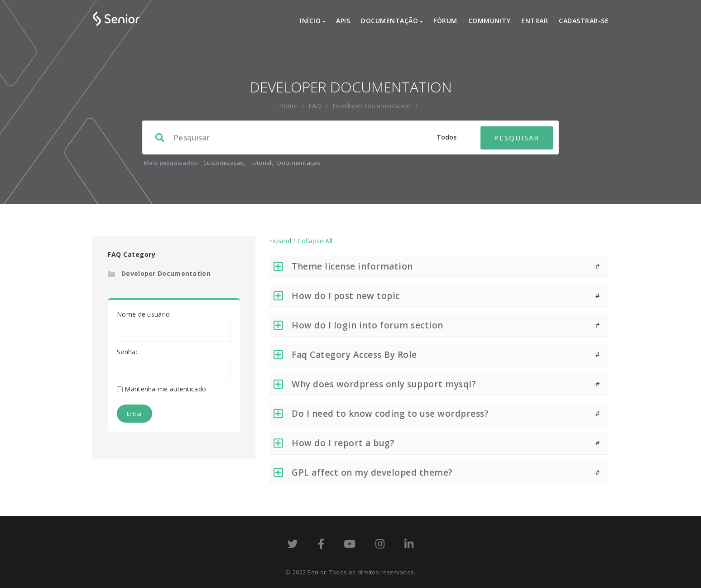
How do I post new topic (346, 296)
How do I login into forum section (367, 325)
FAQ (315, 106)
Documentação (392, 21)
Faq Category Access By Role (354, 355)
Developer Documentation (166, 273)
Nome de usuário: (144, 314)
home (288, 106)
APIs (343, 21)
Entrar (535, 21)
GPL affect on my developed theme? (372, 472)
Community (490, 21)
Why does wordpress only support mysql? (384, 384)
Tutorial (260, 163)
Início (312, 21)
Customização (224, 163)
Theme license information (352, 266)
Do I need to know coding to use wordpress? (390, 414)
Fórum (445, 21)
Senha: (127, 352)
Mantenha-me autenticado (165, 389)
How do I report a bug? (343, 443)
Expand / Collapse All (301, 241)
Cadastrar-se (584, 21)
